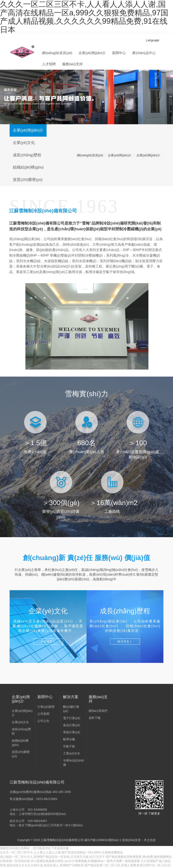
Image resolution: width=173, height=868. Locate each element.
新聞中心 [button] (119, 53)
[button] (86, 120)
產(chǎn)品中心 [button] (144, 53)
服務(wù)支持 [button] (72, 64)
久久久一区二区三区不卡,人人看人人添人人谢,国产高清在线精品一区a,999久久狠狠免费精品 (61, 852)
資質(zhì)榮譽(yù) (28, 180)
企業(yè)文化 (24, 143)
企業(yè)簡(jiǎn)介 (28, 130)
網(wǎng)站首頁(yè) (57, 53)
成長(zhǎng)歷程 (27, 155)
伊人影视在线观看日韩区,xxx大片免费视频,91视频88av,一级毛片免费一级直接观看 (85, 861)
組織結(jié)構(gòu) (28, 167)
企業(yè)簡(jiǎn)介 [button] (92, 53)
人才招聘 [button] (49, 64)
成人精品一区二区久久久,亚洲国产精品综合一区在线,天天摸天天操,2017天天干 (52, 857)
